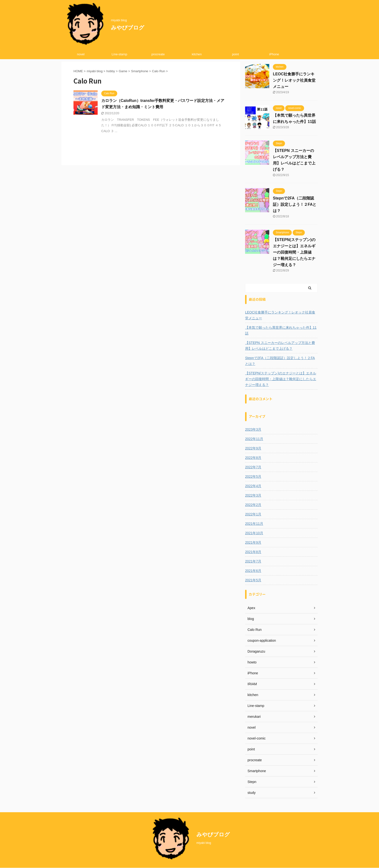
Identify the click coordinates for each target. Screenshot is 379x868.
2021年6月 (253, 571)
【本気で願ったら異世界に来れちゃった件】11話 (281, 330)
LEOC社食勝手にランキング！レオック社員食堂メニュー (294, 80)
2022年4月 (253, 486)
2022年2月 (253, 505)
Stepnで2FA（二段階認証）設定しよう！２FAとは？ (295, 204)
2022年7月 (253, 467)
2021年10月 (254, 533)
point (235, 54)
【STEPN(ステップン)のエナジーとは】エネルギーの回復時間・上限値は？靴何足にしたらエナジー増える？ (294, 252)
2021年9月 (253, 542)
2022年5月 (253, 477)
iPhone (274, 54)
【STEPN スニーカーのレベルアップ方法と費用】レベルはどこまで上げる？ (280, 346)
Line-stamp (119, 54)
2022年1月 (253, 514)
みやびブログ (128, 28)
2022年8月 (253, 458)
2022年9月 (253, 448)
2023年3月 (253, 429)
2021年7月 (253, 561)
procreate (158, 54)
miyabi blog (204, 843)
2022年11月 (254, 439)
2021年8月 (253, 552)
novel (81, 54)
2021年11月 (254, 524)
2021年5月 (253, 580)
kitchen (197, 54)
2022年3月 (253, 495)
